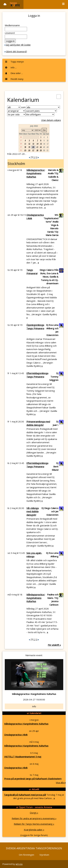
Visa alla (61, 782)
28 (37, 150)
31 (48, 150)
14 (37, 144)
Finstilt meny (14, 79)
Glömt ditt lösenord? (16, 51)
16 (44, 144)
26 (29, 150)
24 (48, 147)
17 (48, 144)
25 (25, 150)
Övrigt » (34, 813)
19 (29, 147)
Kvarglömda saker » (34, 830)
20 (33, 147)
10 (48, 140)
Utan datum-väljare (51, 120)
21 (37, 147)
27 (33, 150)
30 (44, 150)
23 (44, 147)
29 (41, 150)
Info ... (11, 67)
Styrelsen (44, 855)
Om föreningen (27, 855)
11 (25, 144)
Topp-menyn (14, 62)
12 (29, 144)
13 (33, 144)
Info (34, 706)
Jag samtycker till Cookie (18, 45)
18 (25, 147)
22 (41, 147)
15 (41, 144)
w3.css (19, 864)
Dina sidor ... (14, 73)
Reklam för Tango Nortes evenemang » (34, 824)
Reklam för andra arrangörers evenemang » (34, 818)
